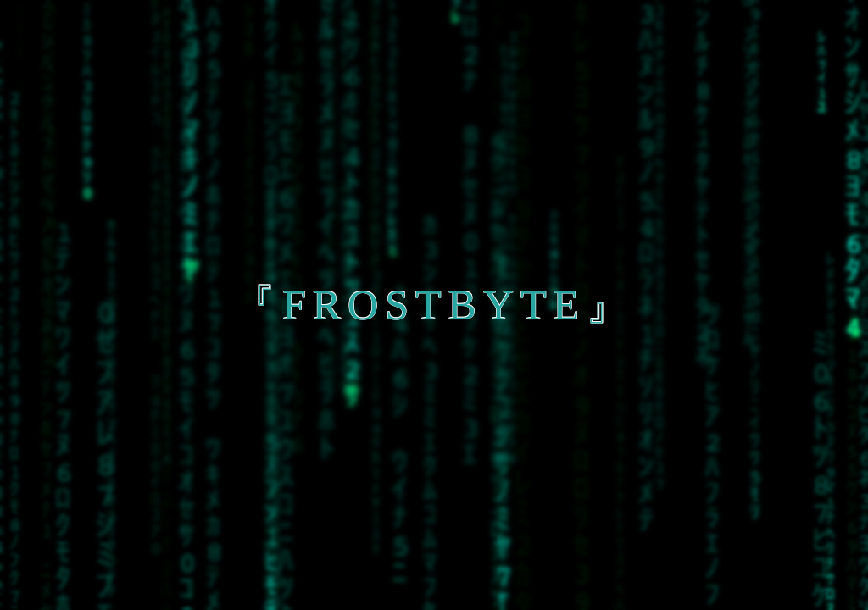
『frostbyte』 (434, 305)
